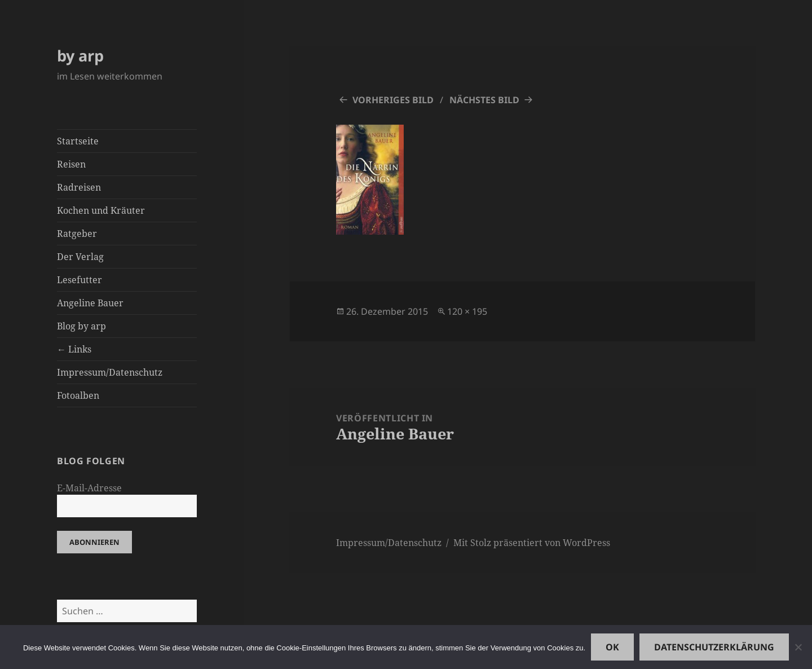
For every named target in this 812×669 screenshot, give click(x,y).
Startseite (78, 141)
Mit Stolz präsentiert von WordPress (532, 543)
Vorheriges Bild (393, 100)
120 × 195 (467, 311)
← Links (74, 349)
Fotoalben (78, 395)
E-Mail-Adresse (89, 488)
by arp (80, 56)
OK (612, 647)
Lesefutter (80, 280)
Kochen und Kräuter (101, 210)
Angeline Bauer (90, 303)
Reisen (71, 164)
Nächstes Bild (484, 100)
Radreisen (79, 187)
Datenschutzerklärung (714, 647)
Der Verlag (80, 257)
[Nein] (798, 647)
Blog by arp (81, 326)
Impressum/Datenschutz (110, 372)
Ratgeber (77, 234)
